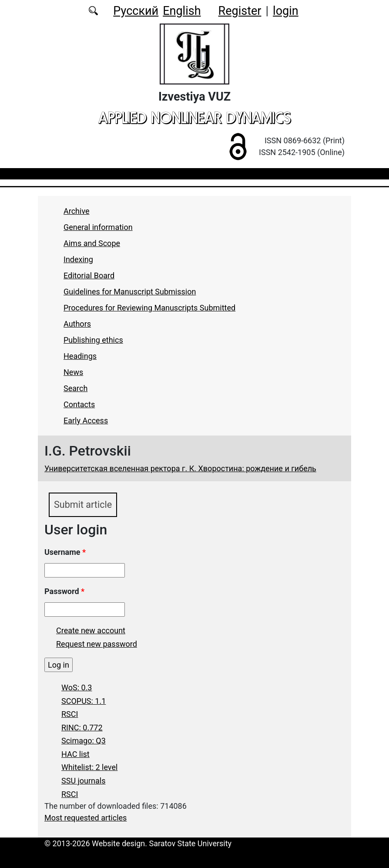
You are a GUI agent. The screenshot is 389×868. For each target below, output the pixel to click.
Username (65, 552)
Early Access (86, 420)
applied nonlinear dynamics (194, 118)
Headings (80, 356)
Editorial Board (89, 275)
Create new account (91, 630)
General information (98, 227)
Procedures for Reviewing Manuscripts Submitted (149, 308)
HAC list (75, 754)
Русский (136, 11)
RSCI (70, 714)
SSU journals (84, 781)
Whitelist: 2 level (89, 768)
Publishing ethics (93, 340)
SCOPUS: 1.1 (84, 701)
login (286, 11)
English (182, 11)
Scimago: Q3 (84, 741)
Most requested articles (86, 818)
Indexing (78, 259)
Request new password (97, 644)
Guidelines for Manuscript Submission (130, 292)
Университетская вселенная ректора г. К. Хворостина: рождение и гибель (180, 468)
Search (75, 388)
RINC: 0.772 (82, 728)
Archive (77, 211)
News (73, 372)
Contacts (79, 404)
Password (64, 591)
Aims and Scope (92, 243)
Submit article (83, 505)
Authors (77, 324)
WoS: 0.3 (77, 687)
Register (240, 11)
